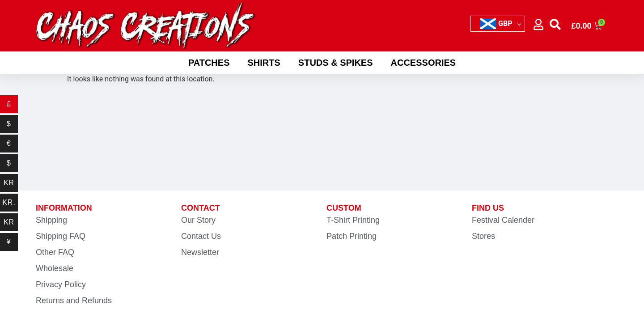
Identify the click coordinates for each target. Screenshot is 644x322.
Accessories (424, 63)
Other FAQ (55, 252)
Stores (483, 236)
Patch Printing (352, 236)
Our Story (198, 220)
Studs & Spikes (336, 63)
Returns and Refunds (74, 301)
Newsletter (200, 252)
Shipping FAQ (61, 236)
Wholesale (55, 268)
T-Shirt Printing (353, 220)
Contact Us (201, 236)
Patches (209, 63)
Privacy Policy (61, 284)
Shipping (51, 220)
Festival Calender (503, 220)
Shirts (264, 63)
